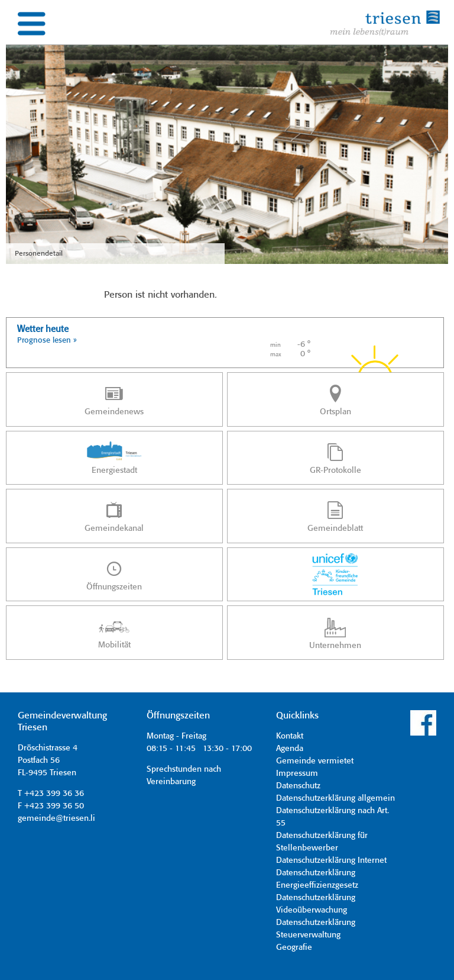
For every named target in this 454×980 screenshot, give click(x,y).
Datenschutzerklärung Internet (331, 860)
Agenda (290, 749)
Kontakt (290, 736)
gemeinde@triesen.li (56, 818)
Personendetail (39, 254)
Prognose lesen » (47, 341)
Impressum (297, 773)
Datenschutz (298, 786)
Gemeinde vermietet (315, 761)
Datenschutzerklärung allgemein (335, 798)
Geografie (294, 947)
